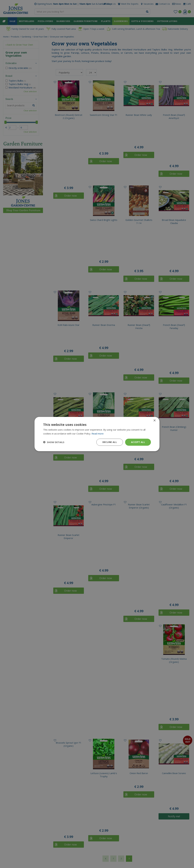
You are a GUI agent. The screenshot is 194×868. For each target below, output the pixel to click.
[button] (54, 442)
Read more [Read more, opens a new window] (98, 434)
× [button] (154, 421)
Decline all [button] (110, 442)
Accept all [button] (138, 442)
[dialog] (97, 434)
